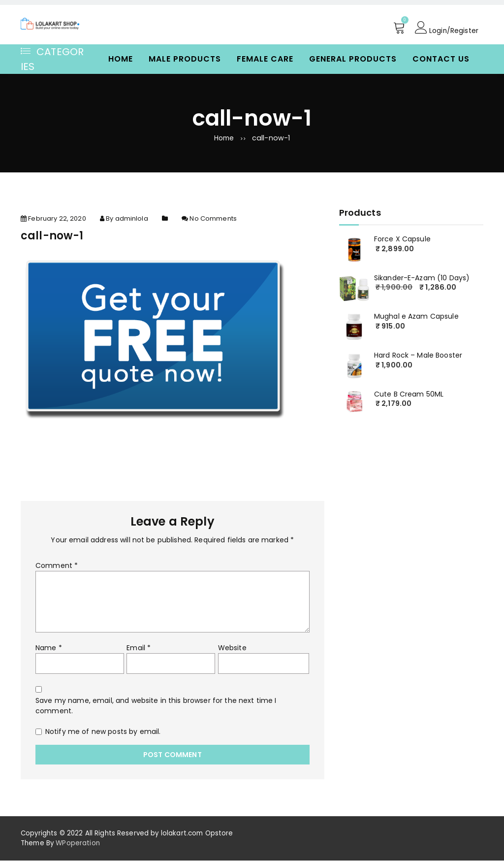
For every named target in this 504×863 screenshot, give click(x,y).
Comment (57, 568)
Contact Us (441, 59)
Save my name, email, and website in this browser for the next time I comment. (156, 709)
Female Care (265, 59)
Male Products (185, 59)
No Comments (213, 221)
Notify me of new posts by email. (103, 734)
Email (139, 651)
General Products (353, 59)
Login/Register (446, 28)
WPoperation (78, 846)
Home (121, 59)
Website (232, 651)
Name (49, 651)
